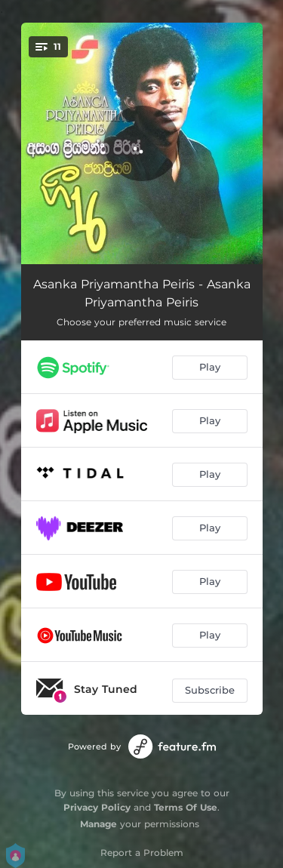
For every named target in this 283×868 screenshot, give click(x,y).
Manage (98, 824)
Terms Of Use (186, 807)
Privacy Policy (97, 807)
